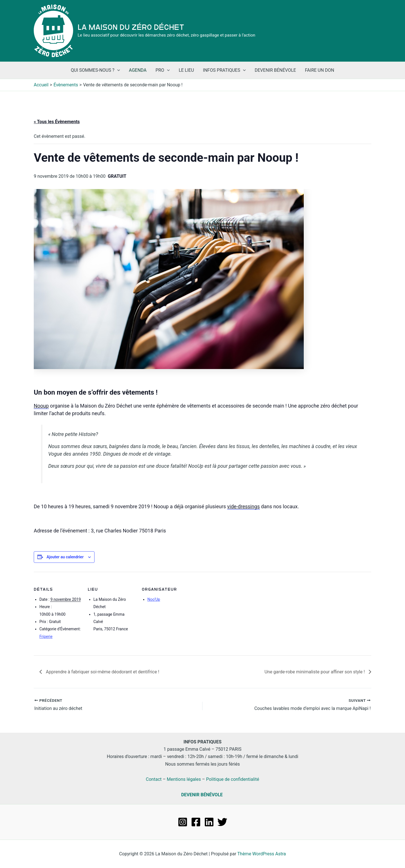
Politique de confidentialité (233, 779)
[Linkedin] (209, 822)
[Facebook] (196, 822)
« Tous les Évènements (57, 122)
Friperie (46, 637)
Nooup (41, 406)
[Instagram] (183, 822)
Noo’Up (154, 599)
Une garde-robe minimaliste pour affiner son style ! (315, 672)
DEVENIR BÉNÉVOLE (202, 795)
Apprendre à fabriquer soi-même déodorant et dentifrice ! (102, 672)
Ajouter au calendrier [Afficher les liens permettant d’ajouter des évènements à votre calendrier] (65, 557)
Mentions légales (184, 779)
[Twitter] (222, 822)
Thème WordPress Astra (262, 854)
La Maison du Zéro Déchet (131, 27)
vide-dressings (244, 506)
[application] (117, 70)
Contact (154, 779)
